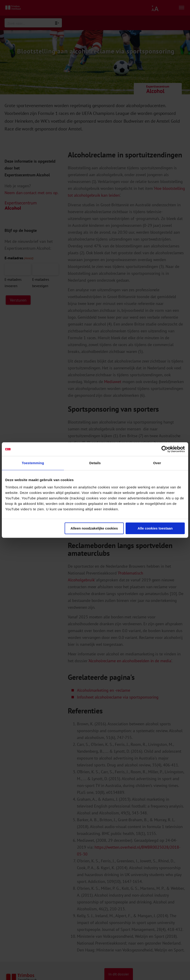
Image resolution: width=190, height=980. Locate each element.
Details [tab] (95, 463)
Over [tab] (157, 463)
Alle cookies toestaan (155, 528)
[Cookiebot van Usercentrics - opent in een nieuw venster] (165, 449)
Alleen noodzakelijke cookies (94, 528)
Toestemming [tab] (33, 463)
